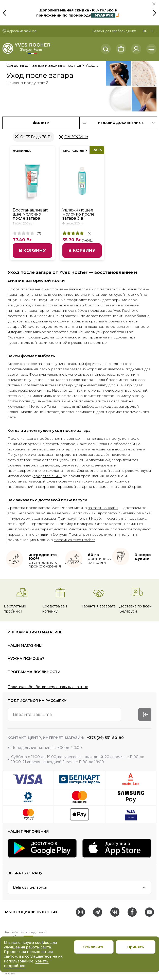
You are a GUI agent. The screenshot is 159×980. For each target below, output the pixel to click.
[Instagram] (80, 912)
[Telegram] (98, 912)
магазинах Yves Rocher (74, 540)
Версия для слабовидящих (114, 31)
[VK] (115, 912)
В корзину (32, 250)
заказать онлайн (103, 508)
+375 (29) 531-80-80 (105, 738)
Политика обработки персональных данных (48, 687)
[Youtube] (149, 912)
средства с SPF (48, 476)
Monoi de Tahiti (42, 406)
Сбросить (76, 137)
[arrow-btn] (145, 715)
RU (145, 31)
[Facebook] (132, 912)
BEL (153, 31)
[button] (154, 4)
